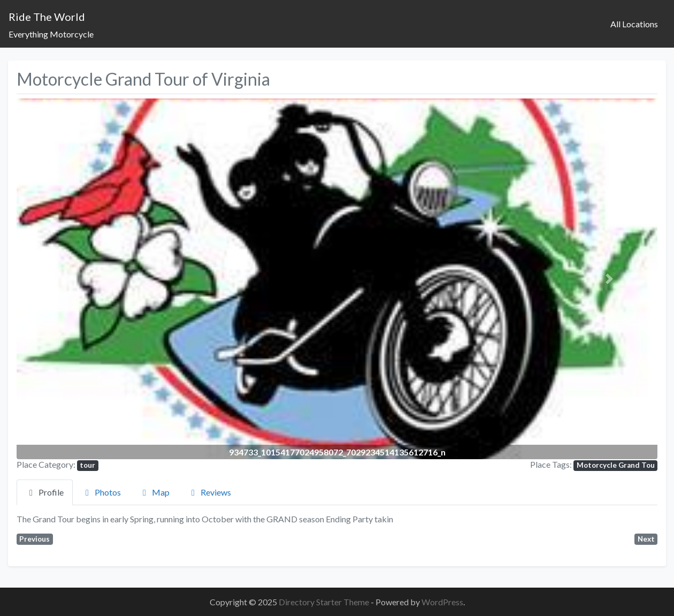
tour (87, 465)
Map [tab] (154, 492)
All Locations (634, 24)
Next (646, 539)
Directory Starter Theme (325, 602)
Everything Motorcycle (51, 34)
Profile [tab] (45, 492)
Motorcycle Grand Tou (616, 465)
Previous (35, 539)
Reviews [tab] (209, 492)
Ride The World (47, 17)
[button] (65, 279)
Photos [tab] (101, 492)
